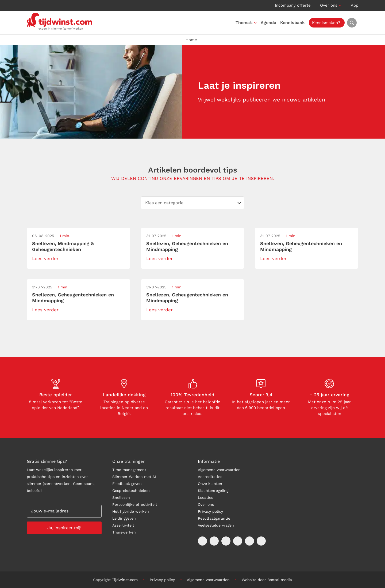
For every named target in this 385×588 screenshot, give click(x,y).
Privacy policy (210, 511)
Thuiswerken (124, 532)
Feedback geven (127, 484)
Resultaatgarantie (214, 518)
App (355, 5)
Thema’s (245, 23)
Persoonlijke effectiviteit (135, 504)
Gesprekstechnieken (131, 491)
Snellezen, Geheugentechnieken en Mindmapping (187, 246)
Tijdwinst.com (125, 580)
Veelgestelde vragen (216, 525)
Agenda (270, 23)
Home (191, 40)
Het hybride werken (131, 511)
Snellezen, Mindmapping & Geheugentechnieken (63, 246)
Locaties (205, 497)
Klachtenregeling (213, 491)
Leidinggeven (124, 518)
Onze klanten (210, 484)
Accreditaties (210, 477)
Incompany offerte (293, 5)
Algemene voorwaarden (219, 470)
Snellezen (121, 497)
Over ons (329, 5)
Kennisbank (294, 23)
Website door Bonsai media (267, 580)
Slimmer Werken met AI (134, 477)
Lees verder (45, 258)
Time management (129, 470)
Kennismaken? (327, 23)
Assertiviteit (123, 525)
